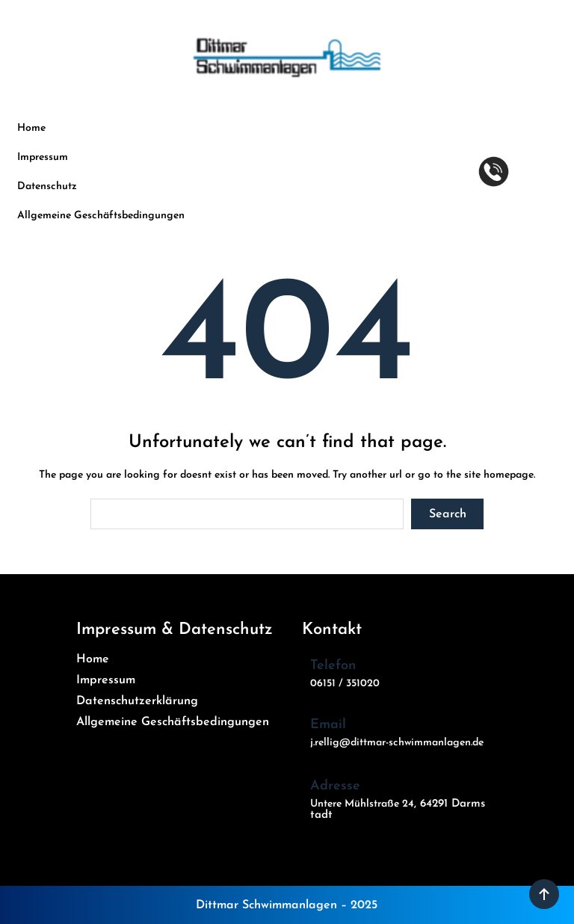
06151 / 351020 (345, 684)
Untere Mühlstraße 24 (362, 804)
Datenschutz (47, 187)
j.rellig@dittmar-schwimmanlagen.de (397, 743)
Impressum (43, 157)
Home (31, 128)
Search (448, 514)
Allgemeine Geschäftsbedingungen (101, 216)
